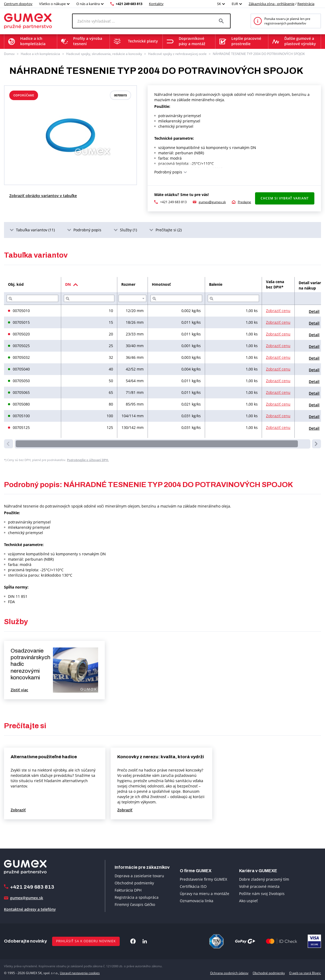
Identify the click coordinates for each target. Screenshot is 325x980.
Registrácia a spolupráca (137, 897)
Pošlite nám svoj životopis (262, 894)
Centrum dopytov (18, 4)
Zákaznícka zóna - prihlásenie (272, 4)
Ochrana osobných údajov (229, 973)
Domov (9, 54)
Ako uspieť (248, 901)
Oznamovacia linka (197, 901)
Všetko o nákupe (52, 4)
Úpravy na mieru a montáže (205, 894)
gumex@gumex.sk (212, 202)
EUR (235, 4)
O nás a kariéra (88, 4)
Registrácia (306, 4)
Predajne (244, 202)
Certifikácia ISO (193, 886)
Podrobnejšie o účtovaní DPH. (88, 460)
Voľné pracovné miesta (259, 886)
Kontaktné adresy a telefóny (30, 909)
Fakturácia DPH (128, 890)
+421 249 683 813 (129, 4)
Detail (314, 311)
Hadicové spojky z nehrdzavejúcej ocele (177, 54)
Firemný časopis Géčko (135, 904)
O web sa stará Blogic (305, 973)
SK (219, 4)
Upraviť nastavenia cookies (80, 973)
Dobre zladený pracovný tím (264, 879)
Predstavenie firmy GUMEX (203, 879)
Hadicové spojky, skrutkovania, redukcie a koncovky (104, 54)
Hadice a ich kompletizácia (40, 54)
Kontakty (156, 4)
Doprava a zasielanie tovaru (139, 876)
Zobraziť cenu (278, 311)
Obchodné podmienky (134, 883)
